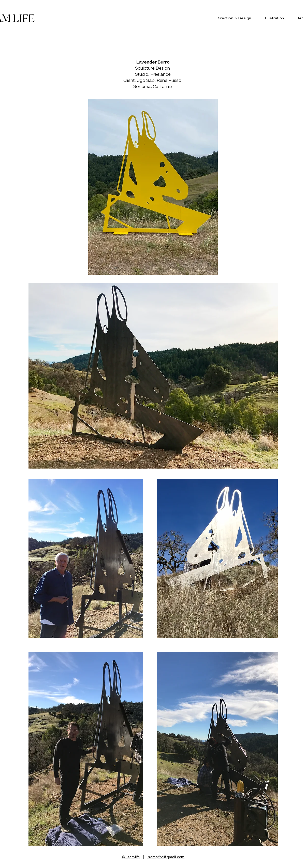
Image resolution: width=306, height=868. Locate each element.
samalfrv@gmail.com (166, 857)
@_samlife (131, 857)
